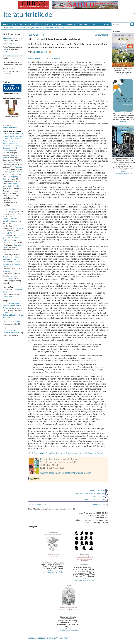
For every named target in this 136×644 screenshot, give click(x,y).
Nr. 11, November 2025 (36, 28)
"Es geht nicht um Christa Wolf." (12, 238)
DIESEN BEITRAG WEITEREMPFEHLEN (92, 494)
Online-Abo (7, 74)
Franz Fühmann (16, 167)
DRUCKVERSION (100, 497)
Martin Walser (11, 138)
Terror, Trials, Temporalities (10, 277)
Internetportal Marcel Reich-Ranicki (11, 185)
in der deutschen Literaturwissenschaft (11, 332)
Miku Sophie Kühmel (50, 459)
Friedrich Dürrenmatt (10, 149)
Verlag (132, 13)
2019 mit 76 (7, 233)
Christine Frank (40, 52)
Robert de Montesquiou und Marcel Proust (12, 258)
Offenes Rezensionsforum (13, 56)
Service (59, 24)
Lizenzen (89, 522)
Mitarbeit (70, 24)
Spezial (28, 24)
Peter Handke (17, 172)
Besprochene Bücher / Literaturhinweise (44, 58)
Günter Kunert (8, 134)
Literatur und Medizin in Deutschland (12, 265)
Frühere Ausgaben (17, 28)
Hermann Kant (8, 146)
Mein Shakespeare (10, 143)
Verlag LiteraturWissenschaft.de (84, 579)
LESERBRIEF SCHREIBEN (97, 491)
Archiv (19, 24)
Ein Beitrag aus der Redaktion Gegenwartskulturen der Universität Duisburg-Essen (65, 453)
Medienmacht (8, 43)
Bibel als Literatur (13, 321)
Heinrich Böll (8, 136)
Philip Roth (19, 134)
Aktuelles (8, 24)
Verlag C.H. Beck (123, 74)
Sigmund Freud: (13, 315)
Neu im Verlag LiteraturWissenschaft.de (53, 571)
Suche (107, 24)
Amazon (123, 121)
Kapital (5, 52)
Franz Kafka (7, 297)
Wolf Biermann (14, 141)
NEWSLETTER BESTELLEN (97, 500)
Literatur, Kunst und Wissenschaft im (12, 305)
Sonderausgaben (10, 127)
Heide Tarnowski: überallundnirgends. (11, 220)
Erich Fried (7, 162)
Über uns (82, 24)
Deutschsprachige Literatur (58, 28)
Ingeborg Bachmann (10, 178)
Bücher (38, 24)
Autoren (49, 24)
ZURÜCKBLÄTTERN (37, 35)
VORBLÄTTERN (102, 35)
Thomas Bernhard (10, 156)
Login (92, 24)
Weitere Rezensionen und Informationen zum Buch (66, 473)
